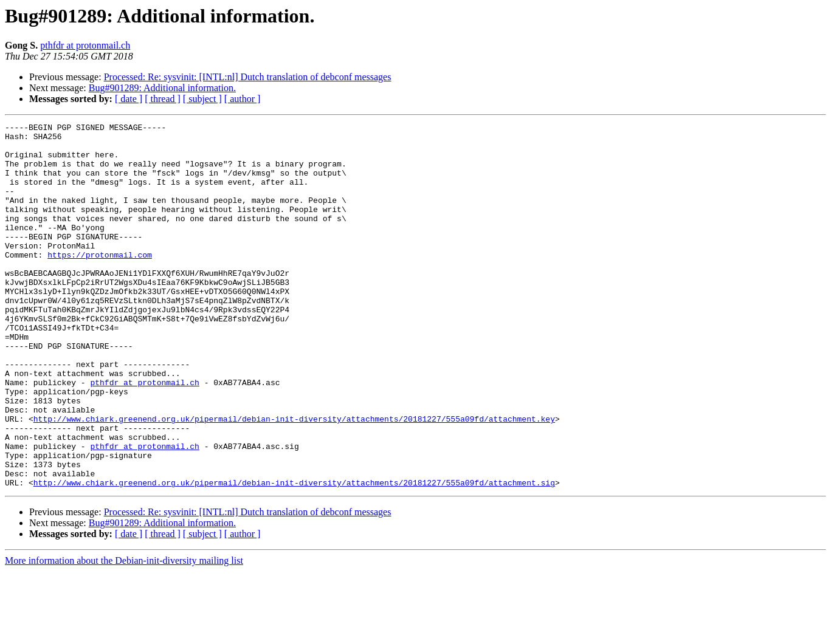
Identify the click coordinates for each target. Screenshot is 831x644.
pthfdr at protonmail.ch (85, 45)
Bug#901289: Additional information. (162, 88)
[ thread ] (163, 99)
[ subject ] (202, 99)
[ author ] (243, 99)
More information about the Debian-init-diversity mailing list (124, 633)
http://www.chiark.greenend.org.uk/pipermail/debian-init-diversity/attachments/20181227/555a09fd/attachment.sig (294, 555)
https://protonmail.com (100, 282)
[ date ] (129, 99)
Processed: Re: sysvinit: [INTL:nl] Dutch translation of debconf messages (248, 77)
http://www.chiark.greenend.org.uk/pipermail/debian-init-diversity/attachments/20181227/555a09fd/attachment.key (294, 479)
